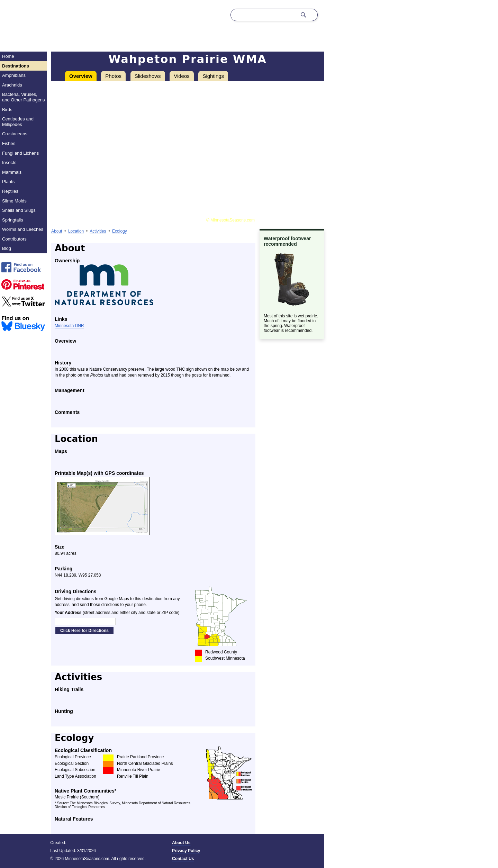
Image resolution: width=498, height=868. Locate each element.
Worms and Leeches (23, 229)
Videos (182, 76)
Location (76, 231)
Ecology (120, 231)
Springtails (13, 220)
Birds (7, 110)
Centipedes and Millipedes (18, 122)
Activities (98, 231)
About (57, 231)
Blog (7, 248)
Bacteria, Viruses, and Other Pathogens (24, 97)
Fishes (9, 143)
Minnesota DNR (69, 326)
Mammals (12, 172)
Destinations (16, 66)
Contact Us (183, 859)
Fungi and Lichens (20, 153)
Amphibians (14, 75)
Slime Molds (14, 201)
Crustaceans (15, 134)
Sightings (213, 76)
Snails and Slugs (19, 210)
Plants (8, 182)
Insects (9, 162)
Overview (81, 76)
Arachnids (12, 85)
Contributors (14, 239)
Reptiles (10, 191)
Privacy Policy (186, 851)
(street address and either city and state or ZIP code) (117, 613)
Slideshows (148, 76)
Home (8, 56)
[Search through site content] (264, 15)
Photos (113, 76)
